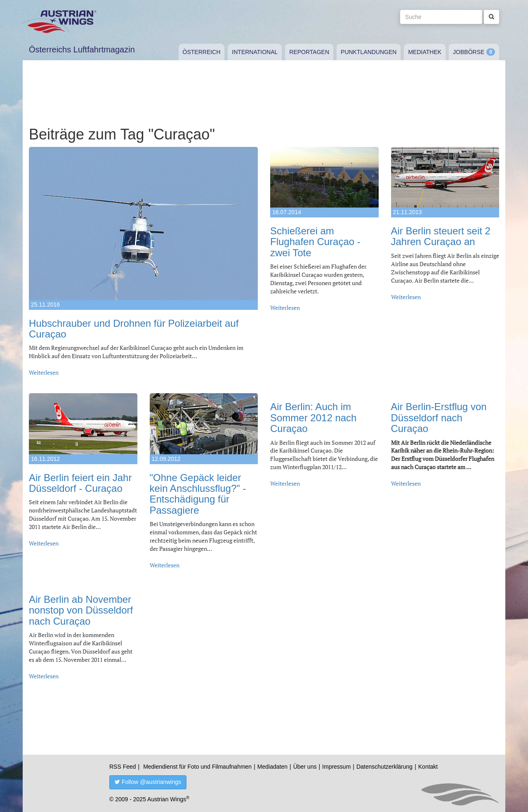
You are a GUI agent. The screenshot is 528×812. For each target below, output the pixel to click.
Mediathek (425, 52)
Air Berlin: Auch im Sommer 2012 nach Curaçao (313, 418)
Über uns (305, 767)
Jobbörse (469, 52)
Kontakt (428, 767)
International (255, 52)
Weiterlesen (44, 372)
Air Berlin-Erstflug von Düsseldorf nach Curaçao (439, 418)
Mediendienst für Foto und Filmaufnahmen (197, 767)
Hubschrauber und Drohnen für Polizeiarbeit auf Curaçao (134, 329)
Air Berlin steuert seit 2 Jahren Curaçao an (441, 236)
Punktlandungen (369, 52)
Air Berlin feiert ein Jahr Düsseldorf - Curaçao (80, 483)
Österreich (202, 52)
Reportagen (309, 52)
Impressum (336, 767)
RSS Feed (123, 767)
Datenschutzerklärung (384, 767)
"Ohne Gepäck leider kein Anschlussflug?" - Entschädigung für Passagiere (198, 494)
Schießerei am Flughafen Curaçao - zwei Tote (315, 242)
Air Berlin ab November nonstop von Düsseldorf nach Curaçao (81, 610)
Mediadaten (272, 767)
